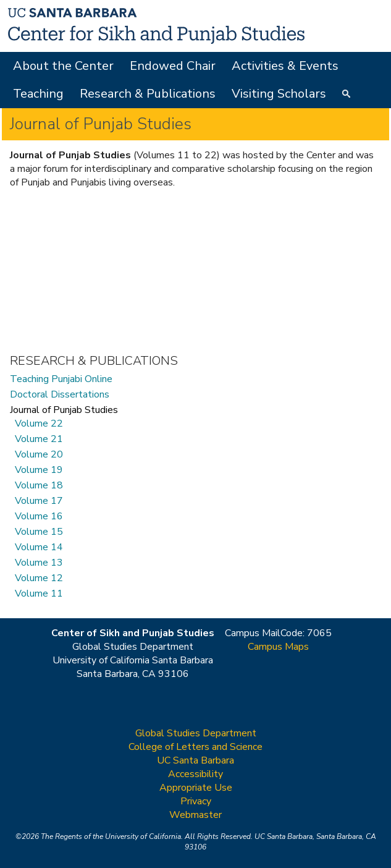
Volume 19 (39, 470)
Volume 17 (39, 501)
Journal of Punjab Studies (64, 410)
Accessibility (195, 774)
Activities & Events (285, 66)
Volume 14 (39, 547)
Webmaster (195, 815)
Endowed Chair (173, 66)
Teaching (38, 94)
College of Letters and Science (195, 747)
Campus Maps (278, 647)
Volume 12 (39, 578)
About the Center (63, 66)
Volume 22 (39, 424)
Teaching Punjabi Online (61, 379)
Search (348, 95)
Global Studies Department (196, 733)
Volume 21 (39, 439)
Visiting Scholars (279, 94)
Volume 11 (39, 594)
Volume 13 (39, 563)
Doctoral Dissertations (60, 395)
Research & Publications (148, 94)
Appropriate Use (196, 788)
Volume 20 (39, 455)
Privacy (196, 801)
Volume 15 (39, 532)
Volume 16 (39, 517)
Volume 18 (39, 486)
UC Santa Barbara (195, 760)
